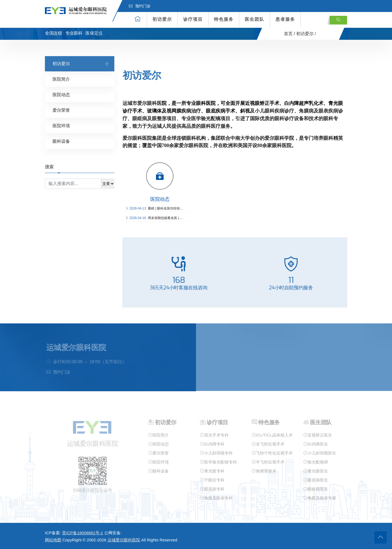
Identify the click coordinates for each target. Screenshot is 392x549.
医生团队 (255, 19)
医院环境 (61, 125)
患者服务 (285, 19)
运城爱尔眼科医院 (124, 540)
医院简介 (61, 79)
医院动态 (61, 94)
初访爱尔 (162, 19)
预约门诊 (140, 6)
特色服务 (224, 19)
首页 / (290, 34)
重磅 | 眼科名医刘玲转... (154, 208)
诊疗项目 (193, 19)
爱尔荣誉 (61, 110)
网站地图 (53, 540)
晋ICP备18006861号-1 (82, 533)
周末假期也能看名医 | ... (154, 218)
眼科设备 (61, 141)
